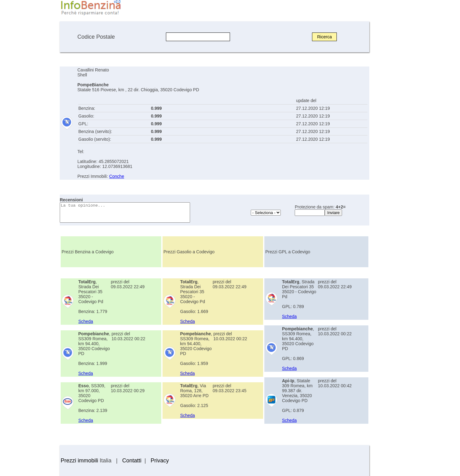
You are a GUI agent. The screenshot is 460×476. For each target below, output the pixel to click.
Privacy (160, 461)
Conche (117, 176)
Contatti (132, 461)
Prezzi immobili (79, 461)
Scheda (86, 321)
